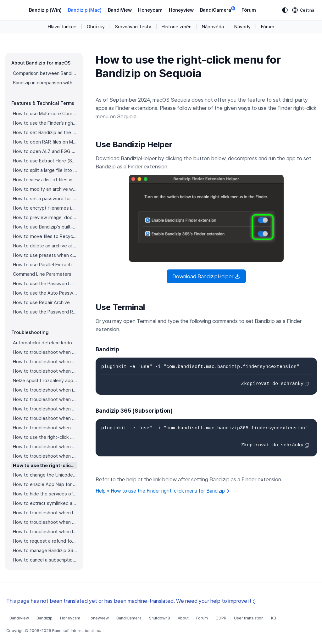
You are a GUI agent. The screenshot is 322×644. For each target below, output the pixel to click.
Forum (202, 618)
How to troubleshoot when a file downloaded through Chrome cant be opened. (45, 447)
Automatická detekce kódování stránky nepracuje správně (45, 343)
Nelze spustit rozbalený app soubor (45, 381)
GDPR (221, 618)
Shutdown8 (160, 618)
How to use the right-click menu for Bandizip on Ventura (45, 437)
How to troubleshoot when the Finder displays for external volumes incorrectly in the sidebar (45, 409)
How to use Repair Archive (41, 302)
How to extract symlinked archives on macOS (45, 503)
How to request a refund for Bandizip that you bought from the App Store (45, 541)
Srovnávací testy (133, 27)
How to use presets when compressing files (45, 255)
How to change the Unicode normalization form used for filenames (45, 475)
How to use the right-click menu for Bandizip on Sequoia (45, 466)
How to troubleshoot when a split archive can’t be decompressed (45, 362)
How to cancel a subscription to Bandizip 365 (45, 560)
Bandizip (44, 618)
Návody (242, 27)
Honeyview (181, 10)
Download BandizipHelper (206, 276)
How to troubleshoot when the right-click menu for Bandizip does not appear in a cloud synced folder (45, 418)
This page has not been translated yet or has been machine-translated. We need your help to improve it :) (131, 601)
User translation (249, 618)
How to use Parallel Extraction (45, 265)
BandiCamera (218, 10)
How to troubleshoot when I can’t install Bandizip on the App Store (45, 532)
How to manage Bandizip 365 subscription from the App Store (45, 551)
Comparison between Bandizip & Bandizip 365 (45, 73)
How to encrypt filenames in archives (45, 208)
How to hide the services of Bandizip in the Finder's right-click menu (45, 494)
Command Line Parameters (42, 274)
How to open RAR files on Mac (45, 142)
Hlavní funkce (62, 27)
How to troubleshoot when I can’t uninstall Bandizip (45, 513)
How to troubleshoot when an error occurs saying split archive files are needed (45, 371)
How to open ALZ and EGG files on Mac (45, 151)
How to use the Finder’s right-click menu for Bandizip (45, 123)
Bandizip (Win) (45, 10)
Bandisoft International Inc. (77, 631)
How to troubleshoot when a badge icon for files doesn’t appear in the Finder (45, 399)
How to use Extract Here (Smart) (45, 161)
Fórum (249, 10)
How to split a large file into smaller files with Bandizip (45, 170)
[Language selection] (303, 10)
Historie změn (177, 27)
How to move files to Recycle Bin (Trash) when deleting (45, 236)
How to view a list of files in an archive (45, 180)
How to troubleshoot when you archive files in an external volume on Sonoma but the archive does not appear (45, 456)
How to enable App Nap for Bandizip (45, 484)
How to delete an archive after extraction (45, 246)
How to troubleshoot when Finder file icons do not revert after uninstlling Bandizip (45, 522)
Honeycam (150, 10)
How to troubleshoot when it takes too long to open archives (45, 390)
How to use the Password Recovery (45, 312)
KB (274, 618)
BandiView (120, 10)
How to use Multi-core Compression (45, 114)
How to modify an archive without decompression (45, 189)
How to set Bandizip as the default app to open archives (45, 133)
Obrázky (96, 27)
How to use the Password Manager (45, 284)
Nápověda (213, 27)
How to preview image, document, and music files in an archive (45, 217)
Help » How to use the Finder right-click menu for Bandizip (163, 491)
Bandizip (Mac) (85, 10)
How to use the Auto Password (45, 293)
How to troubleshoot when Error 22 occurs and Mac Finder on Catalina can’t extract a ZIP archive (45, 352)
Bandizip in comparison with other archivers (45, 83)
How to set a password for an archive (45, 199)
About (183, 618)
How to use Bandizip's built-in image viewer (45, 227)
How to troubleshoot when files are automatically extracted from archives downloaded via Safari (45, 428)
